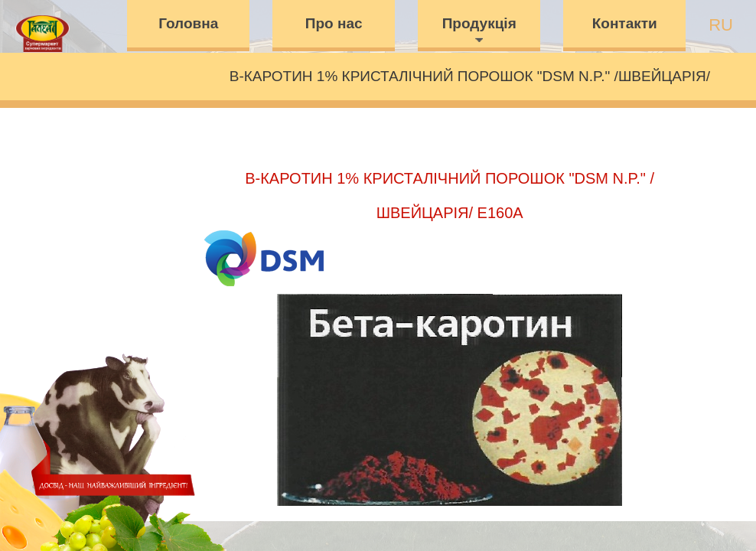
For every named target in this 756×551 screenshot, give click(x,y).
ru (721, 25)
